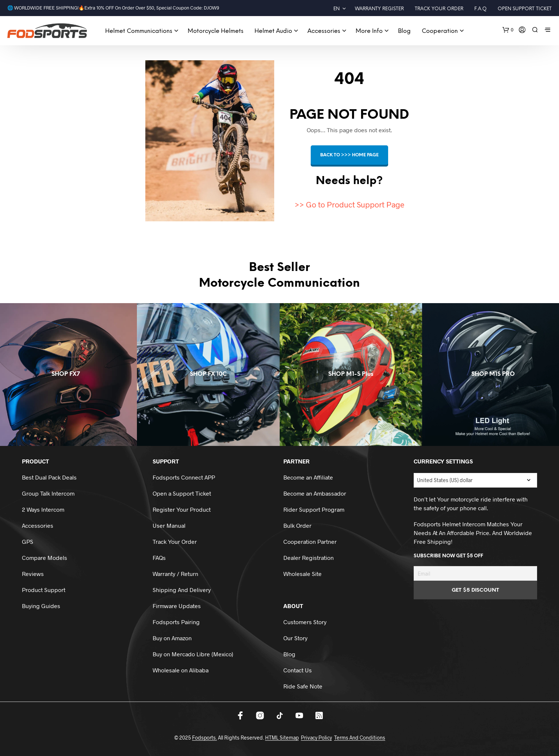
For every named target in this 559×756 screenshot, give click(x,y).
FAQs (159, 558)
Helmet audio (273, 31)
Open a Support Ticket (182, 493)
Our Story (295, 638)
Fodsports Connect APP (184, 477)
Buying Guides (41, 606)
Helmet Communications (139, 31)
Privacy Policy (316, 738)
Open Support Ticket (525, 9)
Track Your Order (439, 9)
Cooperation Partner (310, 541)
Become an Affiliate (308, 477)
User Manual (169, 525)
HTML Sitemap (282, 738)
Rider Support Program (314, 509)
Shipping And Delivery (182, 590)
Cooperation (440, 31)
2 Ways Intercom (43, 509)
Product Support (44, 590)
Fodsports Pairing (176, 622)
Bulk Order (297, 525)
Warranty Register (379, 9)
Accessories (324, 31)
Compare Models (45, 558)
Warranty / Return (175, 574)
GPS (28, 541)
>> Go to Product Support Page (349, 204)
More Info (369, 31)
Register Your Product (182, 509)
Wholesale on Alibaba (181, 670)
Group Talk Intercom (48, 493)
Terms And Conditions (360, 738)
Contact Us (298, 670)
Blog (404, 31)
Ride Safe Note (303, 686)
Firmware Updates (177, 606)
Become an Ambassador (315, 493)
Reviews (33, 574)
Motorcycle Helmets (216, 31)
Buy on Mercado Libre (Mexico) (193, 654)
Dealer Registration (309, 558)
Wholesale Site (303, 574)
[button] (508, 30)
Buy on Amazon (172, 638)
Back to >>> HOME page (349, 155)
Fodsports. (204, 738)
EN (336, 9)
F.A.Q (480, 9)
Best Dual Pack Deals (49, 477)
